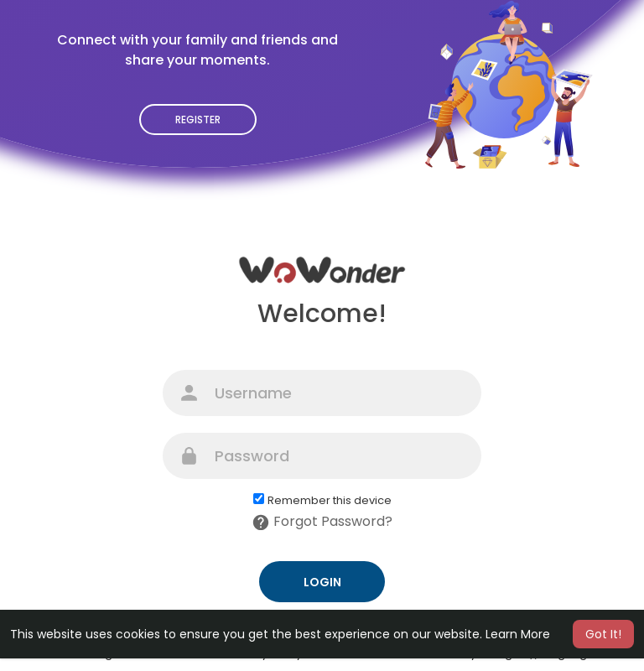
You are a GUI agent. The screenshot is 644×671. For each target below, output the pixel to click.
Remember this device (330, 501)
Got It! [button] (603, 634)
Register (198, 120)
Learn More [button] (518, 634)
